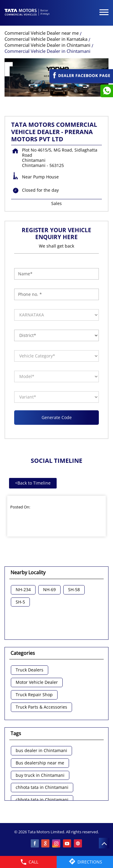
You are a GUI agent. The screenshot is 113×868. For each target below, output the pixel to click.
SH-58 (74, 590)
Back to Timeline (33, 483)
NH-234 (23, 590)
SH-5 (20, 602)
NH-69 (49, 590)
